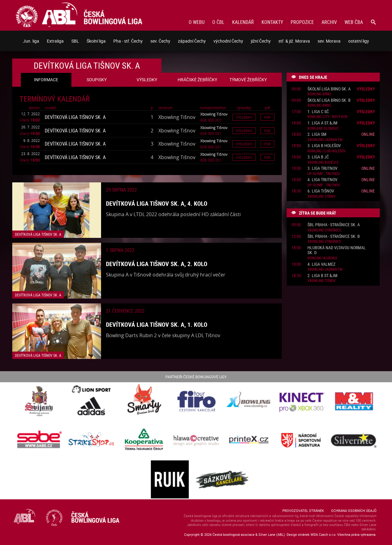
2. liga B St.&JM (322, 276)
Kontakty (272, 22)
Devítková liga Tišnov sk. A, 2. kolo (157, 264)
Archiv (329, 22)
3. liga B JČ (318, 157)
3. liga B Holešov (324, 146)
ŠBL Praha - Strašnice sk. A (334, 225)
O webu (197, 22)
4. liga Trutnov (322, 180)
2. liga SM (317, 134)
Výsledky (244, 117)
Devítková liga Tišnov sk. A (75, 117)
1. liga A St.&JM (322, 123)
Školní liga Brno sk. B (329, 100)
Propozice (302, 22)
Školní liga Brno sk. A (329, 89)
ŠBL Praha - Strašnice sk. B (334, 236)
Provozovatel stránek (303, 511)
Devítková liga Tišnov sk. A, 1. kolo (157, 324)
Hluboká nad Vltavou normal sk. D (337, 250)
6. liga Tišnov (321, 191)
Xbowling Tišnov (214, 114)
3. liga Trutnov (322, 168)
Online (368, 134)
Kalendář (243, 22)
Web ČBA (354, 22)
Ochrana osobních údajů (354, 511)
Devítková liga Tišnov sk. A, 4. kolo (157, 203)
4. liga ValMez (321, 264)
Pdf (268, 117)
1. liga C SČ (318, 112)
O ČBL (218, 22)
